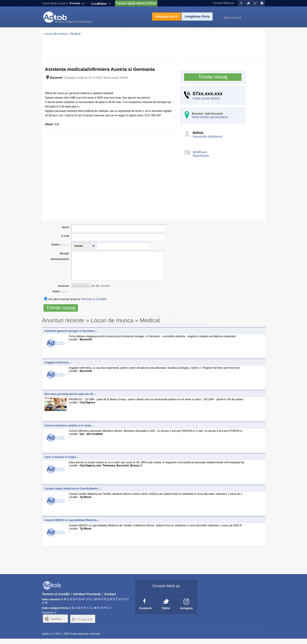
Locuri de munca (56, 34)
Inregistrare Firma (197, 17)
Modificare (200, 152)
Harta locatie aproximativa (210, 117)
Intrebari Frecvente (87, 599)
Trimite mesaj (213, 77)
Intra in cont (233, 18)
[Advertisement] (154, 48)
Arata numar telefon (206, 98)
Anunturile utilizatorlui (207, 137)
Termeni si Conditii (93, 304)
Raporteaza (201, 156)
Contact (110, 599)
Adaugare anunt (166, 17)
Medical (75, 34)
